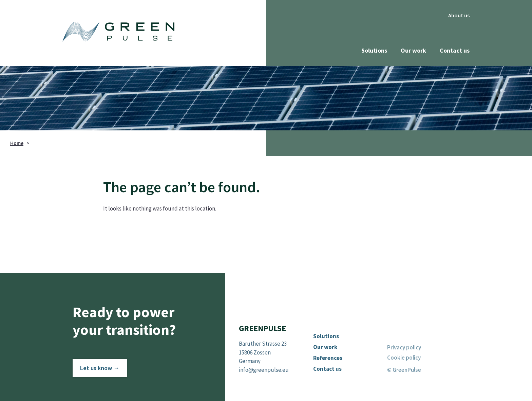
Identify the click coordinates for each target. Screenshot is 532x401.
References (328, 358)
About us (459, 15)
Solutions (374, 50)
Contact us (455, 50)
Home (17, 143)
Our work (413, 50)
